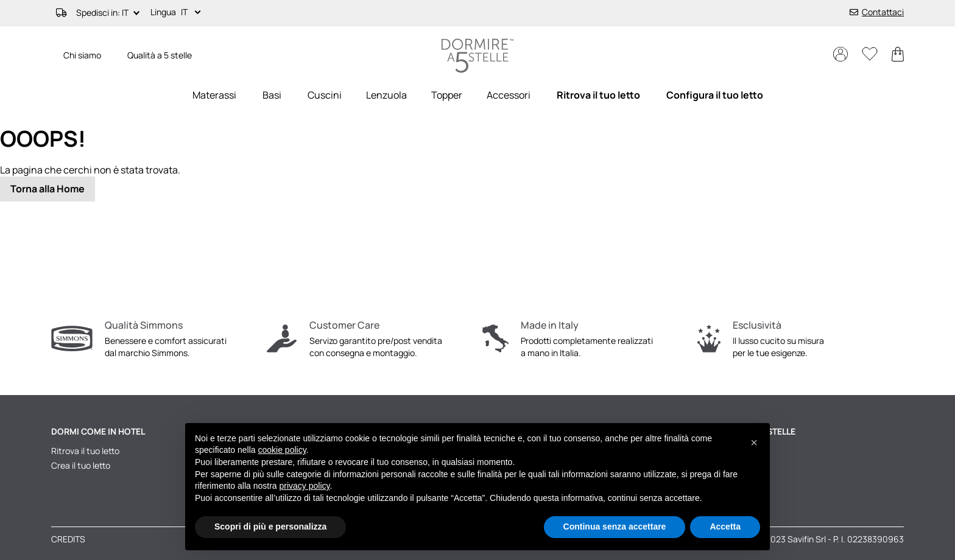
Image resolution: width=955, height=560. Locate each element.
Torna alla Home (48, 189)
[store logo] (477, 56)
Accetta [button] (725, 527)
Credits (68, 539)
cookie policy (282, 450)
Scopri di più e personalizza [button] (270, 527)
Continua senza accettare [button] (615, 527)
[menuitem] (214, 95)
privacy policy (305, 486)
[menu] (477, 95)
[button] (193, 13)
